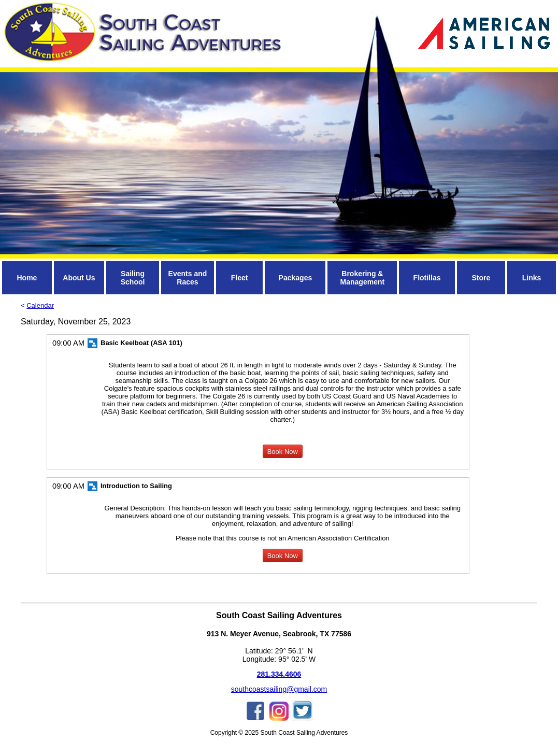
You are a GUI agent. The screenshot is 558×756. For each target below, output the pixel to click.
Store (481, 278)
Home (27, 278)
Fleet (240, 278)
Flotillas (427, 278)
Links (532, 278)
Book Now (283, 452)
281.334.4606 (279, 674)
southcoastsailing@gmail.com (279, 689)
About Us (79, 278)
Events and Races (188, 278)
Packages (296, 278)
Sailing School (133, 278)
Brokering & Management (363, 278)
